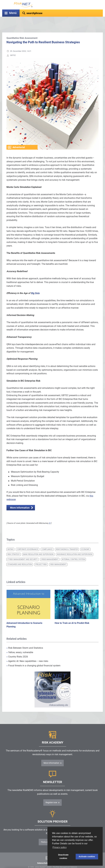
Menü (13, 13)
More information (20, 500)
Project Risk (41, 557)
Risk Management (58, 557)
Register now (51, 795)
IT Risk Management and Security (23, 552)
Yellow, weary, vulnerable (20, 645)
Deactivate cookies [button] (63, 857)
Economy (85, 542)
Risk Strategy (14, 547)
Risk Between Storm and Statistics (25, 641)
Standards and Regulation (20, 557)
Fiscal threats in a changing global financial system (33, 658)
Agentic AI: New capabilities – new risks (27, 654)
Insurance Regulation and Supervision (75, 547)
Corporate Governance (28, 542)
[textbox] (61, 13)
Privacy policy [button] (60, 847)
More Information (51, 756)
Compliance (47, 542)
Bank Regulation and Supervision (38, 547)
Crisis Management (50, 552)
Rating (10, 542)
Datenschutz (42, 856)
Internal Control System (73, 552)
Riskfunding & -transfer (67, 542)
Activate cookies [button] (87, 857)
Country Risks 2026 (17, 649)
